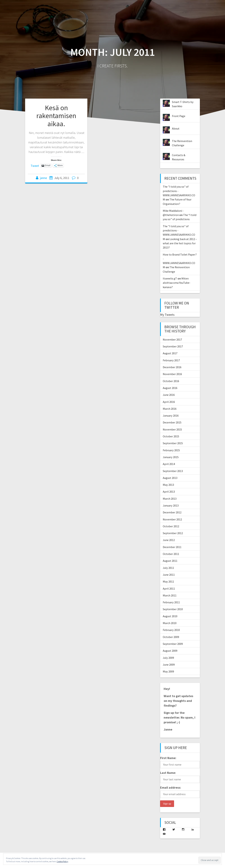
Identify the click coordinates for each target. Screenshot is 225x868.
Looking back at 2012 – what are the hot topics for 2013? (180, 243)
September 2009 (173, 644)
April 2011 (169, 589)
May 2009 (168, 671)
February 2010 (171, 630)
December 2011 (172, 547)
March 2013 (170, 499)
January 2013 (171, 505)
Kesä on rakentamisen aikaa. (56, 116)
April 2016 (169, 402)
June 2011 (169, 575)
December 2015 (172, 422)
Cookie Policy (62, 861)
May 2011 (168, 581)
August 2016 (170, 388)
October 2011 (171, 554)
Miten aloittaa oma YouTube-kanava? (177, 283)
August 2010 (170, 616)
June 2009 (169, 665)
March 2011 (170, 595)
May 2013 (168, 485)
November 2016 (172, 374)
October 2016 (171, 381)
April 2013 (169, 492)
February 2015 (171, 450)
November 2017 (172, 339)
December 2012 (172, 512)
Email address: (171, 787)
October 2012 (171, 526)
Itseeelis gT (170, 278)
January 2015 (171, 457)
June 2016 (169, 395)
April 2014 (169, 464)
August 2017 (170, 353)
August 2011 (170, 561)
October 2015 (171, 436)
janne (43, 178)
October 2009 (171, 637)
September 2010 (173, 609)
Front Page (179, 116)
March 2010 (170, 623)
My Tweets (167, 315)
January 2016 (171, 416)
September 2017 (173, 346)
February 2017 (171, 360)
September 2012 (173, 533)
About (176, 128)
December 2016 (172, 367)
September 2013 (173, 471)
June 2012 (169, 540)
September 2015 (173, 443)
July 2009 (168, 658)
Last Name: (168, 773)
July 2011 (168, 568)
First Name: (168, 758)
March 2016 (170, 409)
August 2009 (170, 651)
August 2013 (170, 478)
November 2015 (172, 429)
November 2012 (172, 519)
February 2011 (171, 602)
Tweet (35, 165)
